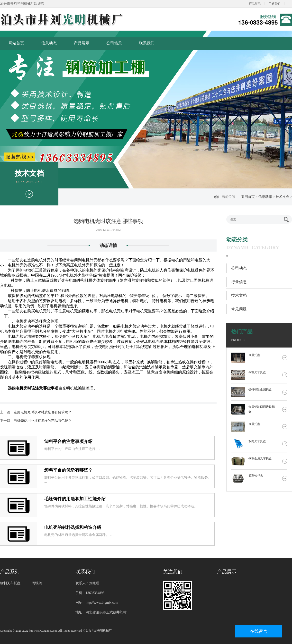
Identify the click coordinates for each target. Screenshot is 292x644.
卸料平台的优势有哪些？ (68, 470)
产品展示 (255, 4)
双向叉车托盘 (257, 441)
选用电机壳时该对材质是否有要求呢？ (43, 412)
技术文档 (283, 197)
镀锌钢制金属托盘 (260, 390)
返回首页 (248, 197)
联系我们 (147, 43)
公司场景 (114, 43)
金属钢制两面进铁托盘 (262, 409)
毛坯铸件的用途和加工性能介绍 (75, 499)
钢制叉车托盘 (257, 372)
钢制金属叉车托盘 (260, 458)
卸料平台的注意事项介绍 (68, 441)
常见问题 (239, 309)
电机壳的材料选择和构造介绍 (73, 527)
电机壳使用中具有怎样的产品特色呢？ (43, 421)
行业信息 (239, 282)
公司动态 (239, 268)
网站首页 (16, 43)
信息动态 (49, 43)
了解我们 (274, 4)
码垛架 (37, 583)
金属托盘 (254, 355)
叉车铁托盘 (256, 476)
